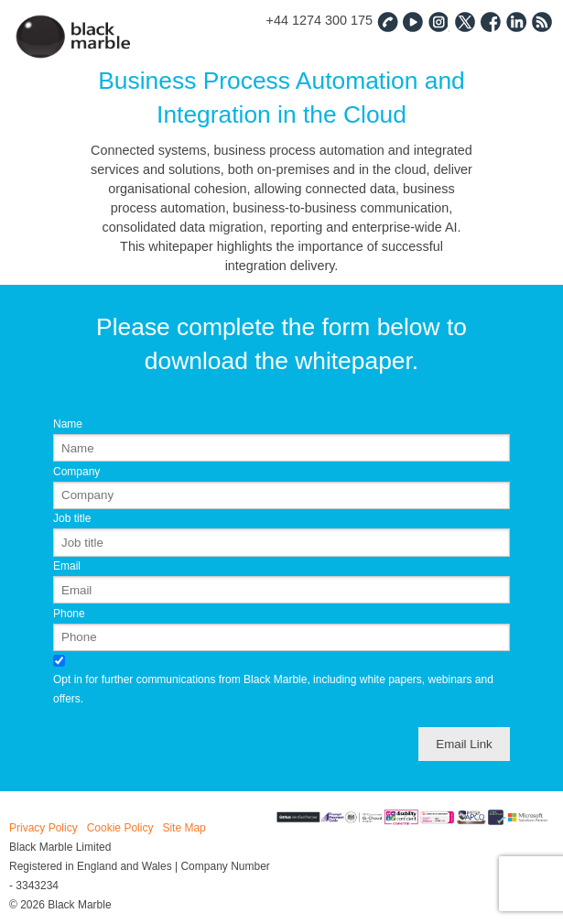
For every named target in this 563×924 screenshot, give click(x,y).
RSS (541, 21)
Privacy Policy (43, 828)
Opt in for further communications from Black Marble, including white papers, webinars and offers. (273, 689)
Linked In (515, 21)
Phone (69, 614)
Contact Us (387, 21)
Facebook (490, 21)
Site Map (184, 828)
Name (68, 424)
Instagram (438, 21)
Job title (72, 518)
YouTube (413, 21)
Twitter (464, 21)
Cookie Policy (120, 828)
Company (76, 472)
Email (67, 566)
